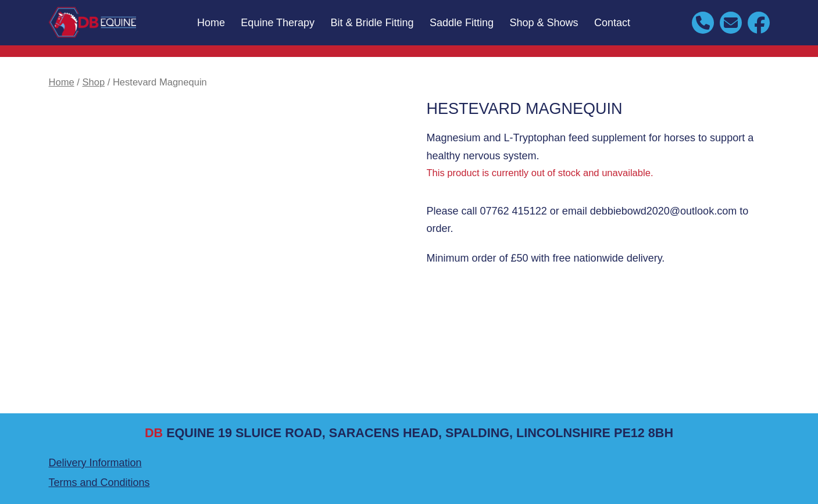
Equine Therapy (278, 23)
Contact (612, 23)
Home (211, 23)
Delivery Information (95, 463)
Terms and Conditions (99, 482)
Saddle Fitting (462, 23)
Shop (93, 82)
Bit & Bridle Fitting (372, 23)
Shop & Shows (544, 23)
